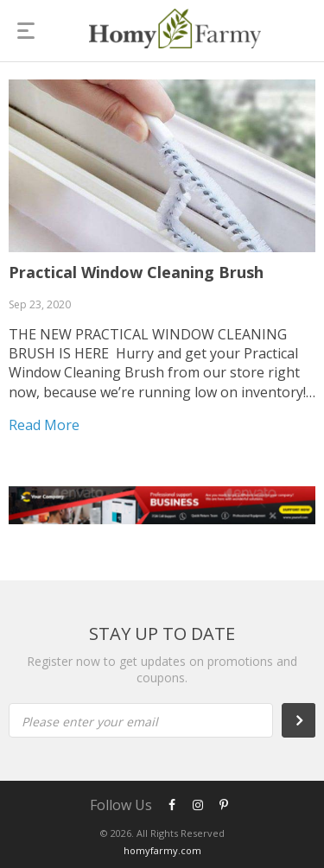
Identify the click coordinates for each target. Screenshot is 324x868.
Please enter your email (90, 722)
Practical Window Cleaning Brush (136, 272)
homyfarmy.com (162, 850)
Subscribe (308, 720)
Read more (44, 425)
